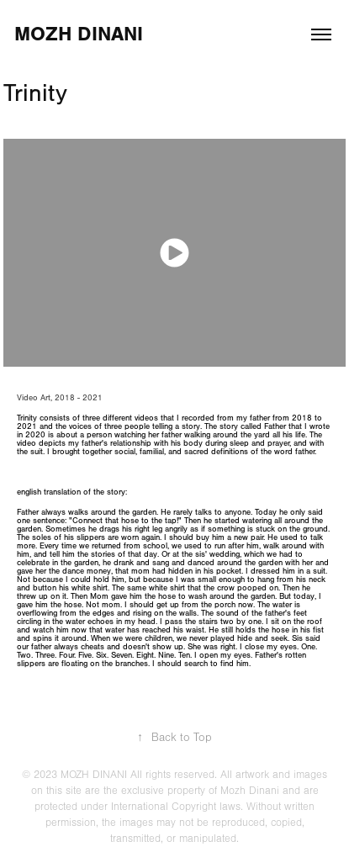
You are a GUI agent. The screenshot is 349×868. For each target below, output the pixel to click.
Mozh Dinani (79, 34)
